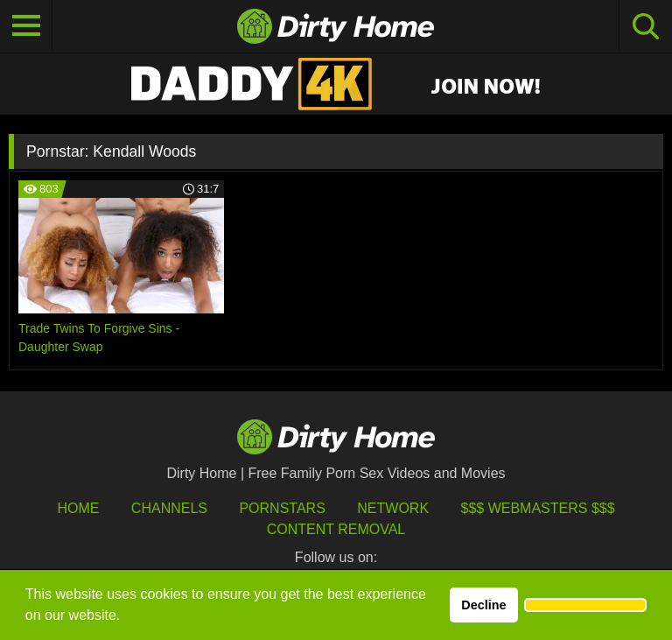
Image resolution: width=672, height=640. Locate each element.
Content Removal (336, 529)
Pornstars (282, 508)
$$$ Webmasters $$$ (538, 508)
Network (393, 508)
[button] (585, 605)
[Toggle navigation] (26, 26)
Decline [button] (483, 605)
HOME (78, 508)
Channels (169, 508)
